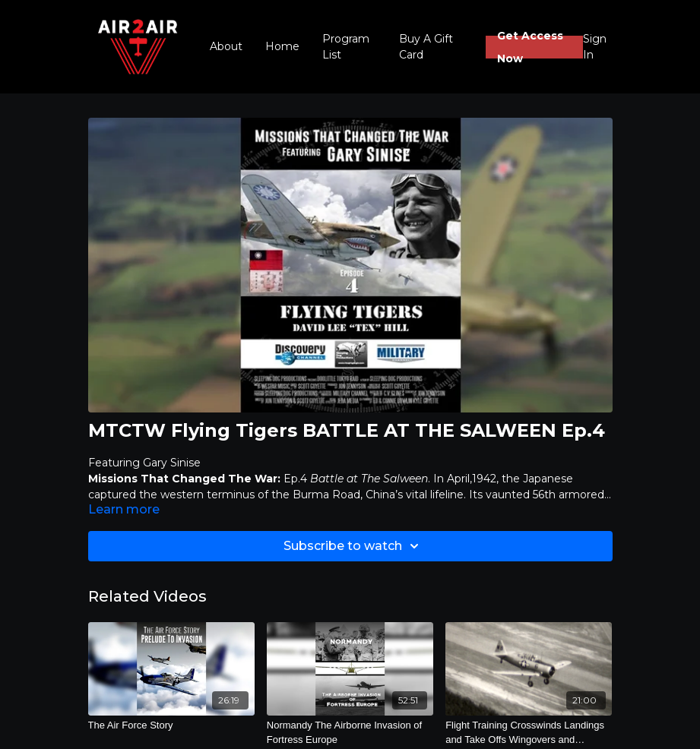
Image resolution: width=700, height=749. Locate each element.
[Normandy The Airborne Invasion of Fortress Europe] (350, 733)
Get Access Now (530, 47)
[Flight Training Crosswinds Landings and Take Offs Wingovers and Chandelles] (529, 733)
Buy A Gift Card (426, 47)
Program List (346, 47)
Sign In (595, 47)
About (226, 46)
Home (282, 46)
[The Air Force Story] (171, 725)
